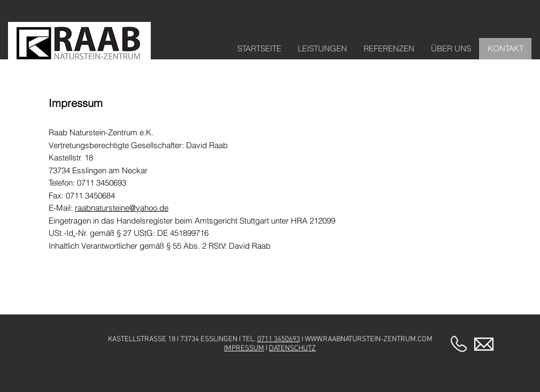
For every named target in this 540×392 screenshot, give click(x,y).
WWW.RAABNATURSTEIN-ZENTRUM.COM (369, 339)
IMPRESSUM (244, 348)
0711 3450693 (279, 339)
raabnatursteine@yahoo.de (122, 208)
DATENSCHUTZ (292, 348)
